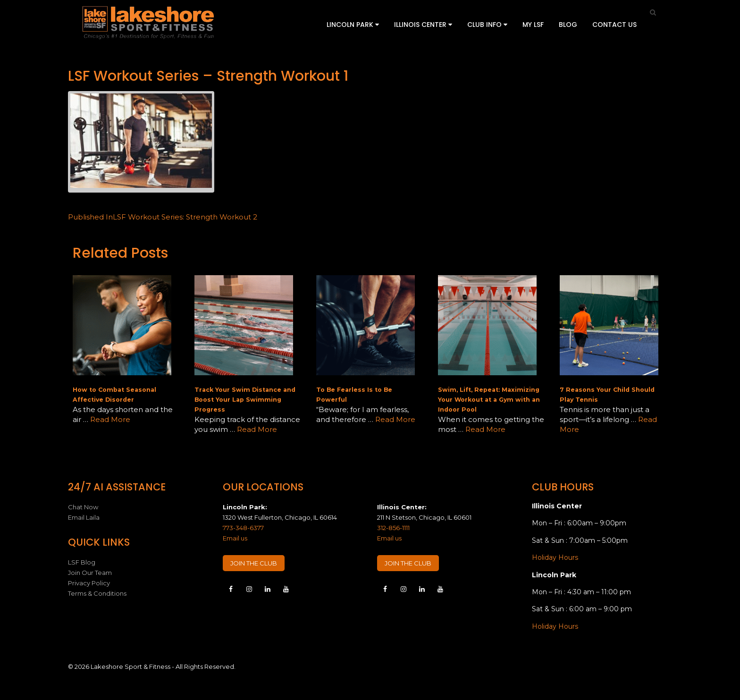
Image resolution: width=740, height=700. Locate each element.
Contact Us (614, 25)
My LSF (533, 25)
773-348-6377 (243, 528)
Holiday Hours (555, 557)
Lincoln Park (353, 25)
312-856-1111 (393, 528)
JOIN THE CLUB (254, 563)
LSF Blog (82, 562)
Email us (235, 538)
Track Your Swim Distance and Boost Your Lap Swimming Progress (245, 400)
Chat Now (83, 507)
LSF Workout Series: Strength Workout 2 (163, 217)
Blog (568, 25)
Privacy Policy (89, 583)
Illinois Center (423, 25)
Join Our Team (90, 573)
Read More (110, 419)
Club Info (487, 25)
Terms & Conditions (97, 593)
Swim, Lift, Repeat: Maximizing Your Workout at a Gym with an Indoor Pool (489, 400)
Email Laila (84, 517)
